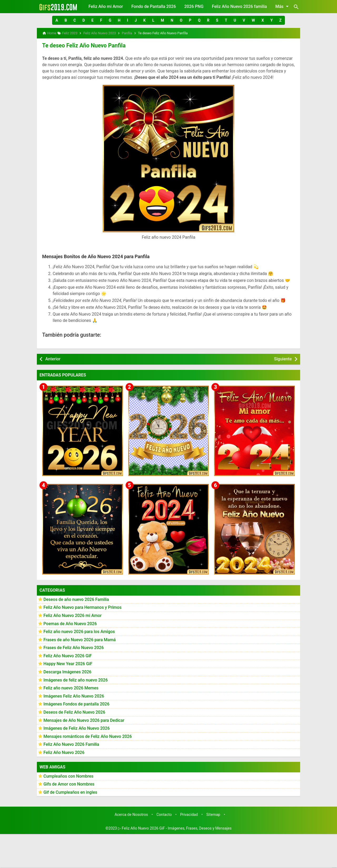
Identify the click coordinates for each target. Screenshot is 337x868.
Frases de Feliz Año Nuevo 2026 (74, 647)
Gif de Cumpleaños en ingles (70, 791)
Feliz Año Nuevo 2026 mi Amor (73, 615)
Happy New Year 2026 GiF (68, 663)
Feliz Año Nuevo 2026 (64, 752)
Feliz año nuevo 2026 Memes (71, 687)
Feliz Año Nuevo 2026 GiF (68, 655)
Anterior (53, 358)
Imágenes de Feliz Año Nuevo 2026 (77, 728)
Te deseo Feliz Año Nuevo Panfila (82, 45)
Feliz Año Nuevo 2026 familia (239, 6)
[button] (57, 20)
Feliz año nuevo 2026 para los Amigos (79, 631)
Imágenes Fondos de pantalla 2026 (76, 703)
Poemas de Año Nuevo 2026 (70, 623)
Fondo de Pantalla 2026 (154, 6)
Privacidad (189, 814)
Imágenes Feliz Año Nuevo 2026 (74, 695)
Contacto (164, 814)
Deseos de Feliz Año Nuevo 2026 (74, 712)
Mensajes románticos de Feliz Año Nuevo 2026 (88, 736)
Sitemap (213, 814)
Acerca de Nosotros (131, 814)
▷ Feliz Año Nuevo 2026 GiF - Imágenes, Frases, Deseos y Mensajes (175, 828)
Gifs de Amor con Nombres (69, 784)
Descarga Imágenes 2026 (67, 671)
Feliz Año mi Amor (106, 6)
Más (283, 6)
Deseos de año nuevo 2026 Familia (76, 599)
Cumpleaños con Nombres (68, 775)
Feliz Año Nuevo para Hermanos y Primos (82, 607)
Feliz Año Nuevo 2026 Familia (71, 744)
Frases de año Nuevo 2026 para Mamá (80, 639)
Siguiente (283, 358)
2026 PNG (194, 6)
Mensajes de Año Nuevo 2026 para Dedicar (84, 720)
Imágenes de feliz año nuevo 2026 (76, 679)
